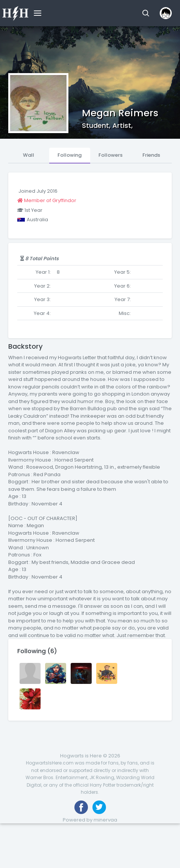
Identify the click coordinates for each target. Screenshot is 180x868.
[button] (146, 13)
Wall (29, 155)
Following (70, 155)
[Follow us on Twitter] (99, 807)
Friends (151, 155)
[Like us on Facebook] (81, 807)
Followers (110, 155)
